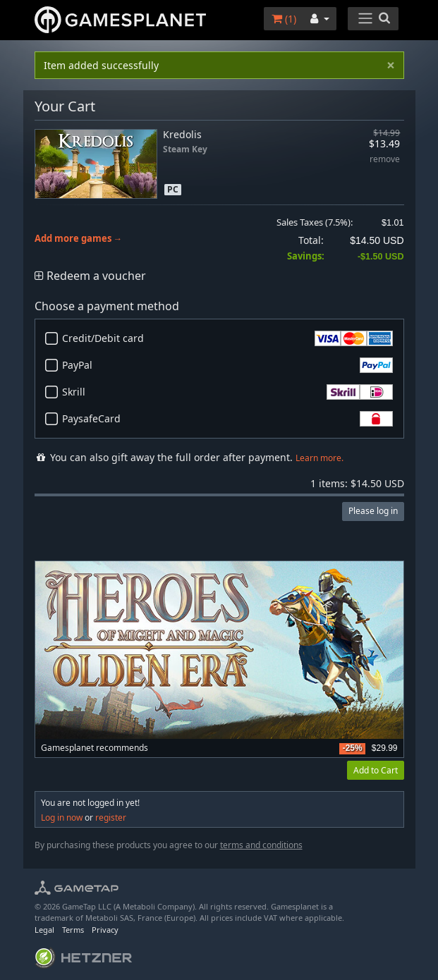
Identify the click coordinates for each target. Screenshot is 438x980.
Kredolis (182, 134)
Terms (73, 930)
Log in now (62, 817)
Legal (44, 930)
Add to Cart (376, 770)
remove (385, 160)
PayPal (227, 365)
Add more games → (79, 239)
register (111, 817)
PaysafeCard (227, 419)
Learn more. (320, 458)
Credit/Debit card (227, 338)
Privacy (105, 930)
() (284, 19)
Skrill (227, 392)
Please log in (373, 511)
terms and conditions (261, 845)
